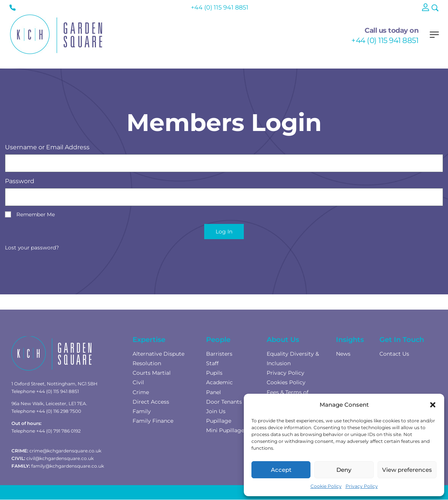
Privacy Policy (362, 486)
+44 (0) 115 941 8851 (385, 40)
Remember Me (30, 214)
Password (20, 181)
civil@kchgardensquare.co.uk (60, 458)
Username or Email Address (47, 147)
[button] (433, 405)
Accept (281, 470)
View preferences (407, 470)
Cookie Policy (326, 486)
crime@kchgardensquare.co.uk (65, 451)
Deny (344, 470)
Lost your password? (32, 248)
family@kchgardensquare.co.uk (68, 466)
